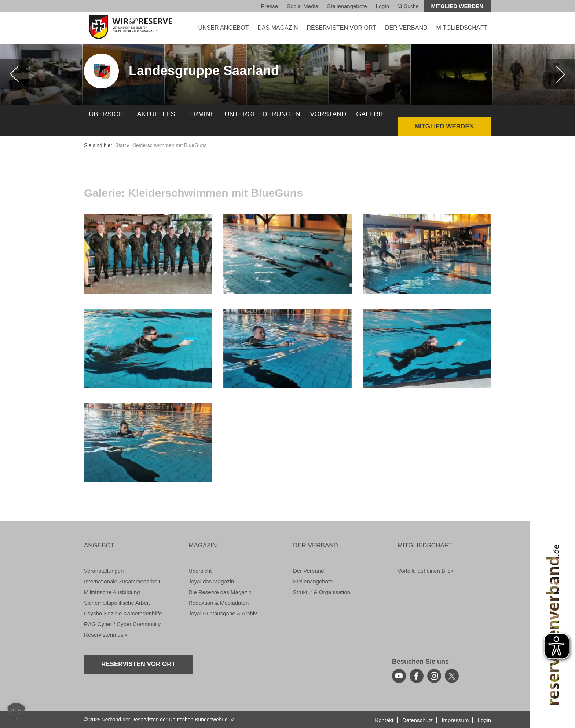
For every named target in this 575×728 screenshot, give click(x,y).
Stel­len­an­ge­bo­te (347, 6)
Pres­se (270, 6)
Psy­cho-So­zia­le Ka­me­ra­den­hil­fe (123, 613)
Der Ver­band (308, 571)
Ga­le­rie (370, 114)
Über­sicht (108, 114)
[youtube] (399, 676)
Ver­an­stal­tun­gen (104, 571)
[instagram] (434, 676)
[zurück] (15, 74)
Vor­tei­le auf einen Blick (425, 571)
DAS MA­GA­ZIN (278, 28)
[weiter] (560, 74)
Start (121, 145)
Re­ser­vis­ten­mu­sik (106, 635)
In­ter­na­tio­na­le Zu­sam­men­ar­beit (122, 581)
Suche (408, 6)
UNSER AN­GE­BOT (224, 28)
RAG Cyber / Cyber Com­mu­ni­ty (122, 624)
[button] (16, 712)
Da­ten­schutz (417, 720)
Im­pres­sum (455, 720)
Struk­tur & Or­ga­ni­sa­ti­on (322, 592)
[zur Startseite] (131, 27)
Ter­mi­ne (200, 114)
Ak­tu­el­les (156, 114)
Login (382, 6)
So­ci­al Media (303, 6)
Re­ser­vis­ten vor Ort (341, 28)
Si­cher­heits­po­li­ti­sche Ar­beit (117, 603)
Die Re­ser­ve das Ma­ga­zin (220, 592)
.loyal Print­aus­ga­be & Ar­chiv (223, 613)
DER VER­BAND (406, 28)
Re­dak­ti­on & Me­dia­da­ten (219, 603)
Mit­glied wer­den (457, 6)
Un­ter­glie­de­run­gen (263, 114)
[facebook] (417, 676)
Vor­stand (328, 114)
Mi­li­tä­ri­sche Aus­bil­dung (112, 592)
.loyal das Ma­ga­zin (211, 581)
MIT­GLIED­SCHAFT (462, 28)
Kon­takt (384, 720)
